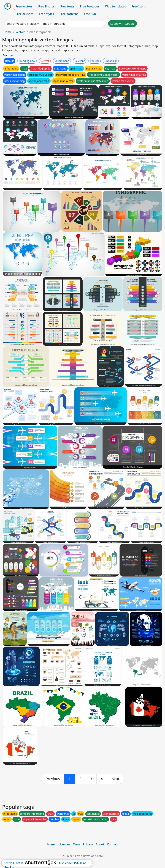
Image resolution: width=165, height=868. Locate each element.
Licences (64, 844)
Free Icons (139, 6)
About (100, 844)
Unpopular (111, 61)
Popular (95, 61)
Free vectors (24, 6)
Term (77, 844)
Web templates (116, 6)
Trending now (27, 61)
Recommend (62, 61)
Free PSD (90, 14)
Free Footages (90, 6)
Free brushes (25, 14)
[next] (115, 779)
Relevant (80, 61)
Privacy (88, 844)
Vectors (20, 32)
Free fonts (67, 6)
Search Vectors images (22, 24)
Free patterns (69, 14)
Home (8, 32)
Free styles (47, 14)
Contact (112, 844)
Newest (45, 61)
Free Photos (46, 6)
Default (9, 61)
